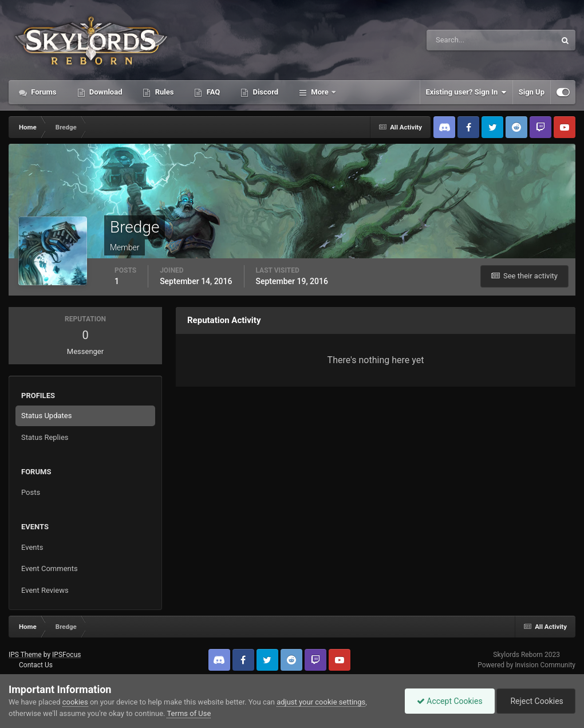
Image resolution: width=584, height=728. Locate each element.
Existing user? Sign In (466, 92)
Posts (31, 492)
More (320, 92)
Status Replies (45, 437)
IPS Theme (25, 655)
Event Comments (50, 568)
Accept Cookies (450, 701)
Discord (265, 92)
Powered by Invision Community (526, 665)
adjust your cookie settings (321, 702)
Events (32, 547)
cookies (75, 702)
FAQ (212, 92)
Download (105, 92)
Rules (163, 92)
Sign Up (532, 92)
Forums (43, 92)
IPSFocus (66, 655)
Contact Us (36, 665)
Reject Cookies (536, 701)
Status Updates (46, 416)
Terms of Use (189, 713)
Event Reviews (45, 590)
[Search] (456, 40)
